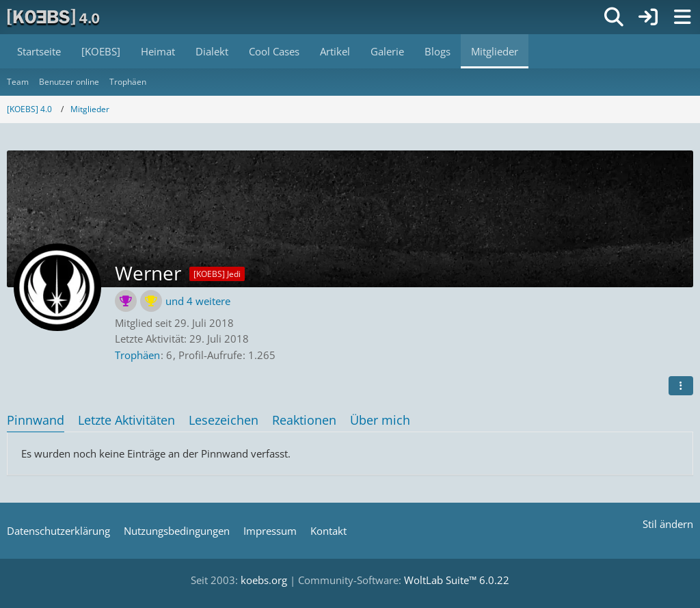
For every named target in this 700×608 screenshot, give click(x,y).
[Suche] (614, 17)
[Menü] (682, 17)
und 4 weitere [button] (198, 301)
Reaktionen (304, 420)
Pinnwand (36, 420)
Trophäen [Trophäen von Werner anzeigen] (137, 355)
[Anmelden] (648, 17)
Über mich (380, 420)
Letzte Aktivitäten (126, 420)
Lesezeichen (224, 420)
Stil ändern (668, 524)
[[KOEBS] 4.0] (54, 17)
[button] (681, 386)
